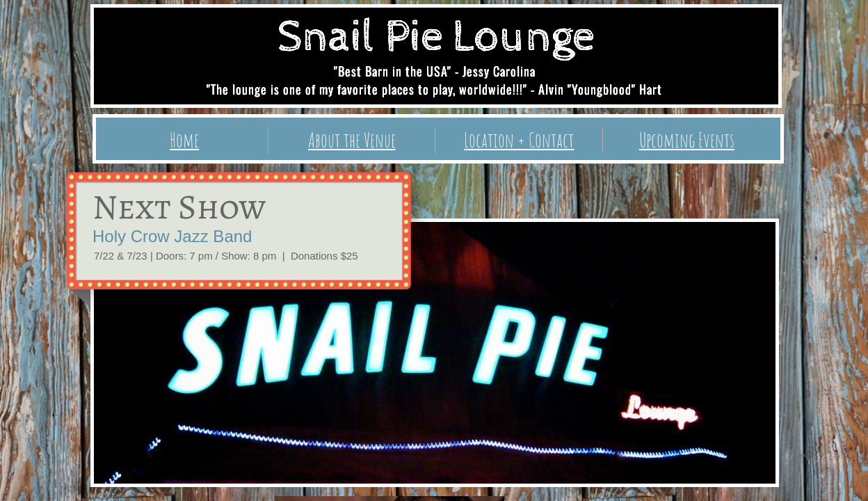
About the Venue (352, 140)
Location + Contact (519, 140)
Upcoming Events (687, 140)
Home (184, 140)
